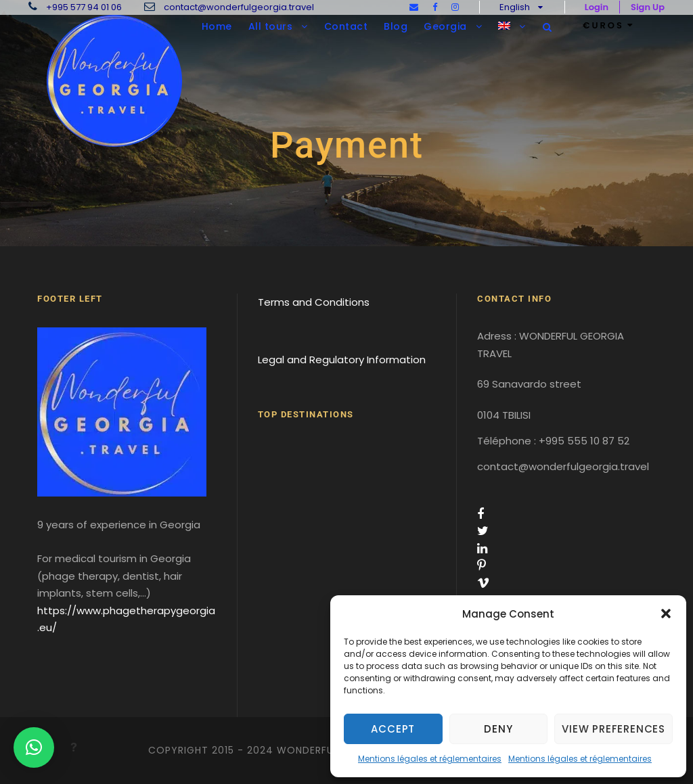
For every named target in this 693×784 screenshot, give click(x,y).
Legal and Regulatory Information (342, 360)
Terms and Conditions (314, 302)
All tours (271, 26)
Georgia (445, 26)
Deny (498, 729)
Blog (396, 26)
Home (217, 26)
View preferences (613, 729)
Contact (346, 26)
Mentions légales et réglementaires (430, 759)
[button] (666, 614)
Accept (393, 729)
